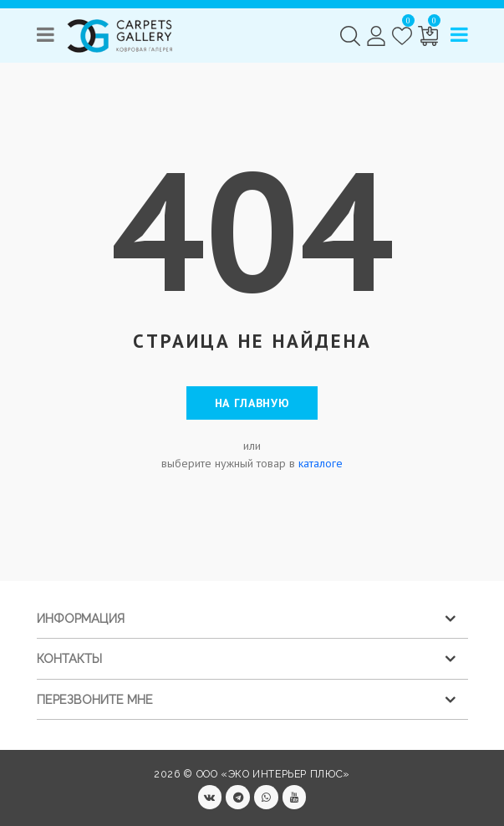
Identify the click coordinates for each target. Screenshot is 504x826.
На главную (252, 403)
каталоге (321, 463)
